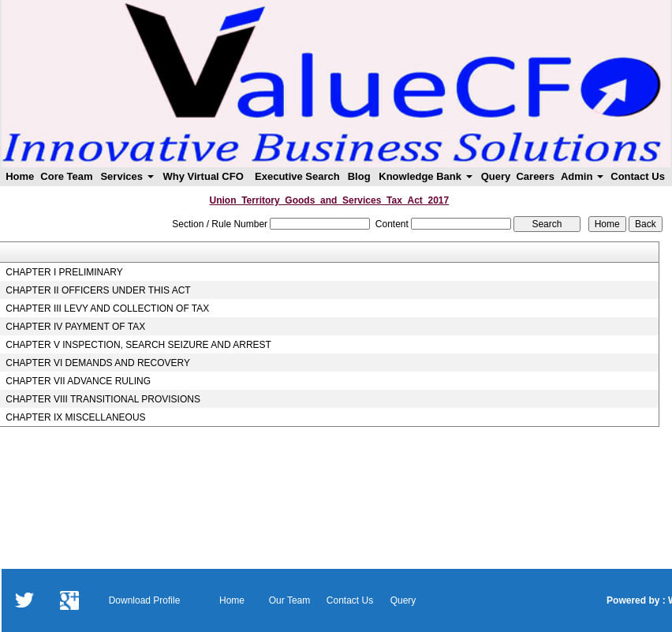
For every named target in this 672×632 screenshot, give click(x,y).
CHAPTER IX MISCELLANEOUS (75, 417)
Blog (359, 176)
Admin (582, 176)
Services (127, 176)
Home (20, 176)
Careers (535, 176)
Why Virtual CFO (203, 176)
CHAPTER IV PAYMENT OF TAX (75, 327)
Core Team (66, 176)
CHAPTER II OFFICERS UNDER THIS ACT (98, 290)
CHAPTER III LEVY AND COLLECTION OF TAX (107, 309)
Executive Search (297, 176)
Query (496, 176)
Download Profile (145, 600)
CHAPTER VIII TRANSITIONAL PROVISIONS (103, 399)
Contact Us (638, 176)
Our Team (289, 600)
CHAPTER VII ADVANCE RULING (78, 381)
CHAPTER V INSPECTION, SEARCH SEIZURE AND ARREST (138, 345)
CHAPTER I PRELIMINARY (64, 272)
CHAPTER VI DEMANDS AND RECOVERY (98, 363)
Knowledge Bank (425, 176)
